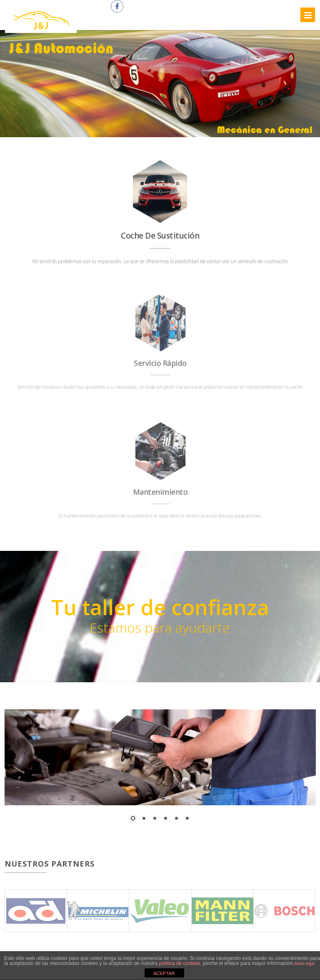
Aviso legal (304, 964)
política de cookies (180, 963)
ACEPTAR (164, 973)
